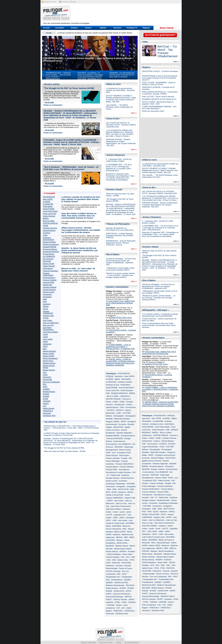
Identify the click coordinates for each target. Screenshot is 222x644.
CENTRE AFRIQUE (50, 223)
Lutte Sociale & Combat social (153, 537)
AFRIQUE (110, 376)
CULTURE (127, 413)
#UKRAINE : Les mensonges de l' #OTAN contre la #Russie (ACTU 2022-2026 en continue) (122, 75)
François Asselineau (50, 271)
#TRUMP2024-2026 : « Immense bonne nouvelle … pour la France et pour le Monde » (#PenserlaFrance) (58, 76)
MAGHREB (117, 526)
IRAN (108, 492)
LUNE (114, 520)
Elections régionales (124, 433)
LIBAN (45, 342)
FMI (130, 458)
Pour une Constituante (51, 382)
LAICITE (109, 515)
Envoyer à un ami (106, 642)
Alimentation (126, 379)
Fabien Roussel (49, 266)
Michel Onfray (48, 361)
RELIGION (130, 585)
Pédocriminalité (112, 568)
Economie (122, 424)
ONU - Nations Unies (120, 560)
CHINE (46, 226)
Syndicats (110, 602)
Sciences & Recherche (122, 594)
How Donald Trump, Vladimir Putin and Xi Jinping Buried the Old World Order (120, 303)
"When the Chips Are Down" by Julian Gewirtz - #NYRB (64, 451)
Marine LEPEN (48, 354)
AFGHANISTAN (49, 197)
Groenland (123, 481)
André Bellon (48, 206)
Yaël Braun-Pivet (49, 416)
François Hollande (50, 280)
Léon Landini (48, 339)
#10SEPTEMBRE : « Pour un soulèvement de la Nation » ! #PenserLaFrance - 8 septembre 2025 (120, 347)
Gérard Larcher (49, 292)
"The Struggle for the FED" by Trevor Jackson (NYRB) (69, 88)
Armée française (49, 216)
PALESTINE (48, 380)
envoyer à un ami (50, 2)
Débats (103, 28)
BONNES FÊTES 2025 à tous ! (120, 318)
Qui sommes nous (131, 642)
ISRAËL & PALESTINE (115, 495)
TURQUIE (132, 602)
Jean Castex (48, 320)
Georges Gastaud (50, 287)
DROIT (124, 422)
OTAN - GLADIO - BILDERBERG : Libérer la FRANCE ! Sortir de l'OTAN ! (159, 84)
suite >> (134, 113)
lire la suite (49, 102)
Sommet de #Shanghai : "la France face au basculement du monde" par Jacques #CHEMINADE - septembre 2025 (121, 262)
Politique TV (132, 28)
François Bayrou (49, 278)
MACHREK (130, 523)
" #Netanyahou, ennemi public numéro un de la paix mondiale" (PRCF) (120, 269)
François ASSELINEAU (48, 274)
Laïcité (45, 334)
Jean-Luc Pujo (48, 325)
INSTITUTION (123, 489)
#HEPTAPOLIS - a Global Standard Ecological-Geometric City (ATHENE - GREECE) (120, 236)
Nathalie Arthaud (49, 363)
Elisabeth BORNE (50, 247)
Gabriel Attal (48, 285)
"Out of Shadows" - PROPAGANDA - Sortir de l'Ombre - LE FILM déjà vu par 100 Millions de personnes (71, 168)
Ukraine (46, 404)
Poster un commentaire (53, 105)
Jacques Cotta (48, 316)
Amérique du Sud (112, 385)
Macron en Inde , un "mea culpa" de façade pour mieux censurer (78, 270)
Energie (127, 439)
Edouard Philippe (49, 242)
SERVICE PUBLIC (168, 596)
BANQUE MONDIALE (120, 393)
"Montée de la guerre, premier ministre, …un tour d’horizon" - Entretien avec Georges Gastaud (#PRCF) (121, 275)
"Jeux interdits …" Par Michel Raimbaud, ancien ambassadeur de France (119, 107)
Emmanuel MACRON (51, 252)
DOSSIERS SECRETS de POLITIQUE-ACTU (159, 99)
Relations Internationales (115, 585)
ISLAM (114, 492)
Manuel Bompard (49, 351)
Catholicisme (125, 396)
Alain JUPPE (48, 199)
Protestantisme (117, 580)
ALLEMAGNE (48, 204)
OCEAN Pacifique (113, 557)
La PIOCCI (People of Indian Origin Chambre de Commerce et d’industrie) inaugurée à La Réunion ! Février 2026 (71, 434)
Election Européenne (51, 244)
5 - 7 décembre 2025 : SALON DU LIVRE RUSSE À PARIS (119, 160)
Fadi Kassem (48, 268)
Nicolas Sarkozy (49, 370)
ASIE (108, 393)
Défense (109, 416)
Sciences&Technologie (114, 597)
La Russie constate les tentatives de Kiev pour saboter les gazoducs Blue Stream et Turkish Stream (95, 33)
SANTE (128, 591)
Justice (109, 512)
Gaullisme (125, 475)
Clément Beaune (49, 230)
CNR (122, 407)
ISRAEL (46, 306)
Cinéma (129, 405)
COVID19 (47, 233)
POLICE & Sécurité (113, 571)
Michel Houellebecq (50, 358)
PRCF (45, 387)
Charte (119, 642)
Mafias (108, 526)
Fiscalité (124, 458)
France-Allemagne (113, 461)
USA (45, 406)
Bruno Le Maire (49, 221)
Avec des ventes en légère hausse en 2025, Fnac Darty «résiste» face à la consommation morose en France (79, 216)
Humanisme (47, 294)
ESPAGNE (47, 261)
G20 (134, 472)
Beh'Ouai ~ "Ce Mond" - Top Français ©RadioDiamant (168, 51)
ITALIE (45, 309)
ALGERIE (47, 202)
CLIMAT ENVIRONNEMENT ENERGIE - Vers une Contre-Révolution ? (159, 108)
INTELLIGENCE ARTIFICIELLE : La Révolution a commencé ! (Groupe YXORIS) (160, 93)
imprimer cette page (69, 2)
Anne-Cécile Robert (50, 211)
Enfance (109, 441)
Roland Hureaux (49, 392)
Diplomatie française (122, 419)
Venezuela (47, 413)
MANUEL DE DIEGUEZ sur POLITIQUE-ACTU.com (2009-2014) (120, 229)
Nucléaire (132, 551)
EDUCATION (118, 427)
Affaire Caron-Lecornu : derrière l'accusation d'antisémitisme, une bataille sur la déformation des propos (81, 230)
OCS (45, 372)
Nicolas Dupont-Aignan (123, 549)
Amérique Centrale (125, 382)
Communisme (130, 407)
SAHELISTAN (119, 591)
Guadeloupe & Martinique (116, 484)
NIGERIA (123, 551)
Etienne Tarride (49, 264)
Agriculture (119, 376)
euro (114, 453)
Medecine (117, 535)
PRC (45, 384)
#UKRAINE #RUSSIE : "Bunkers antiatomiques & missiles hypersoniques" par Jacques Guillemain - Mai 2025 (121, 142)
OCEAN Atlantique (114, 554)
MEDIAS (119, 537)
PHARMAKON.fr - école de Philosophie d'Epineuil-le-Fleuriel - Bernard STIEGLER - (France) (121, 243)
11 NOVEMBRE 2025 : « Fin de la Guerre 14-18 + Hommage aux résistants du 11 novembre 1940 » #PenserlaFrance (119, 168)
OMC (133, 557)
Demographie (119, 416)
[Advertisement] (129, 13)
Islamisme (47, 304)
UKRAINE (47, 401)
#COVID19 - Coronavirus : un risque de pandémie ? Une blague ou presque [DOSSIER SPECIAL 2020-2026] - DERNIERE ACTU (90, 76)
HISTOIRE (131, 484)
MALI (45, 349)
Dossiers (117, 28)
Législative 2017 (120, 515)
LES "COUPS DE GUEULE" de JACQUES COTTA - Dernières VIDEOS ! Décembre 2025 (121, 125)
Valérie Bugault (49, 408)
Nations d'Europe (149, 557)
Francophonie (124, 470)
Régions (146, 28)
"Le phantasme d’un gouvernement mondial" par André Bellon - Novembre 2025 (120, 90)
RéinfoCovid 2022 (121, 583)
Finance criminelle (113, 458)
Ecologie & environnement (48, 239)
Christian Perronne (50, 228)
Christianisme (120, 405)
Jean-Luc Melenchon (51, 323)
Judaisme (126, 509)
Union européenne (149, 605)
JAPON (46, 318)
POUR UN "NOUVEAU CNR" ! (154, 111)
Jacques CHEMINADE (48, 312)
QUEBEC (47, 389)
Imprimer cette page (88, 642)
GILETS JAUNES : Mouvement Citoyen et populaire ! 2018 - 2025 (158, 103)
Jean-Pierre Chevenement (48, 329)
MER (126, 537)
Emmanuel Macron (50, 249)
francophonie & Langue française (118, 472)
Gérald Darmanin (49, 290)
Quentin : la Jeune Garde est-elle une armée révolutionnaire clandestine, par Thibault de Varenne (80, 250)
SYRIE (45, 399)
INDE (45, 299)
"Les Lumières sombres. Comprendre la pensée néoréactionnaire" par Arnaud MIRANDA (160, 315)
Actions (74, 28)
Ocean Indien (127, 554)
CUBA (45, 235)
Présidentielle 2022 (166, 579)
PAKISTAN (47, 377)
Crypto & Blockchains (150, 447)
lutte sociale (123, 520)
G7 (108, 475)
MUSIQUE (110, 546)
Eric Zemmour (48, 259)
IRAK (45, 302)
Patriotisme (110, 566)
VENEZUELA (48, 411)
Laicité (45, 337)
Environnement (49, 254)
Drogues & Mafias (113, 422)
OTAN (45, 375)
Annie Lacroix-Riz (50, 214)
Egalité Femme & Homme (152, 461)
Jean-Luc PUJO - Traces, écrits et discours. (158, 97)
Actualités (60, 28)
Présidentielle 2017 (113, 577)
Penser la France (125, 568)
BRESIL (46, 218)
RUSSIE (46, 394)
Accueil (46, 28)
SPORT (131, 600)
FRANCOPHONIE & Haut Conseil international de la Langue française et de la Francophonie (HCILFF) (160, 78)
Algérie (117, 379)
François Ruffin (49, 282)
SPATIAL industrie (120, 600)
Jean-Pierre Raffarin (50, 332)
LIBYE (45, 346)
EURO (108, 453)
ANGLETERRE (49, 209)
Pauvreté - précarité (123, 566)
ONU (109, 560)
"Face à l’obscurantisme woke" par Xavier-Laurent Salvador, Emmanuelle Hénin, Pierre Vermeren (159, 325)
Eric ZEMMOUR (49, 256)
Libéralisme (47, 344)
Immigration (47, 297)
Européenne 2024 (124, 453)
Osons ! (88, 28)
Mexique (120, 540)
